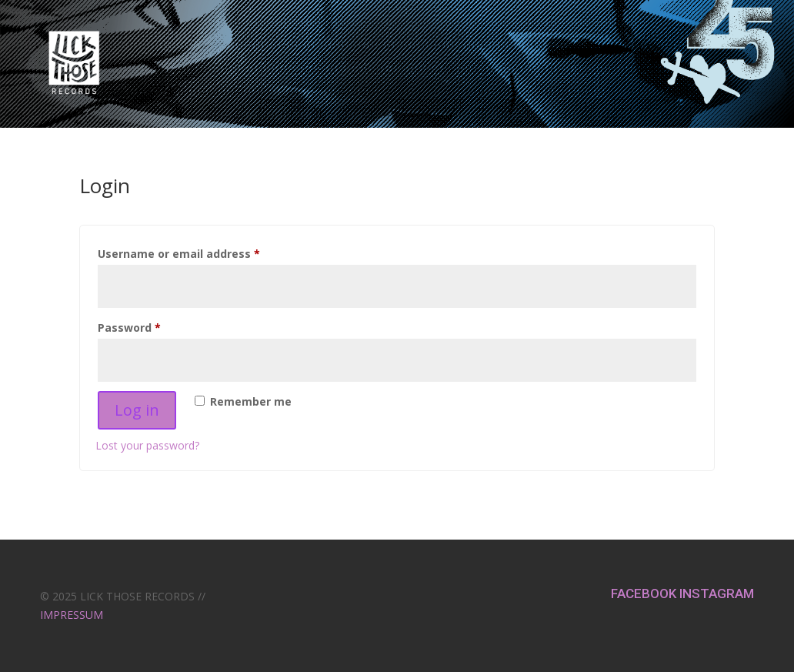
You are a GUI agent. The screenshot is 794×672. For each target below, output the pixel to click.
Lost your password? (147, 445)
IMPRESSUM (72, 615)
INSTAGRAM (717, 593)
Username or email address (203, 252)
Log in (137, 410)
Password (153, 326)
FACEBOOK (645, 593)
